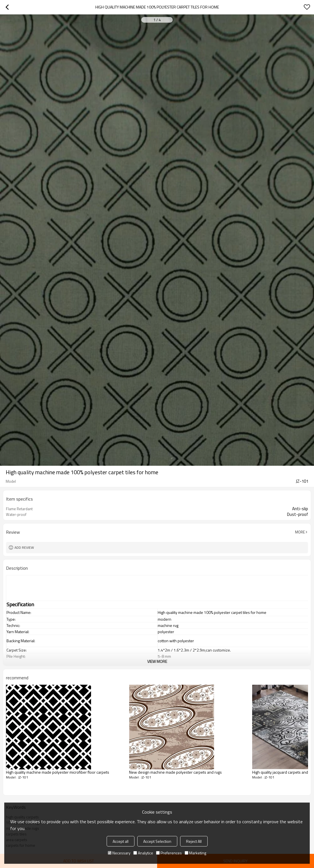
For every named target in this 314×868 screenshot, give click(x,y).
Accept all (121, 841)
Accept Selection (157, 841)
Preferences (169, 853)
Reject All (194, 841)
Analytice (143, 853)
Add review (24, 547)
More (300, 532)
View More (157, 661)
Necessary (119, 853)
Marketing (195, 853)
